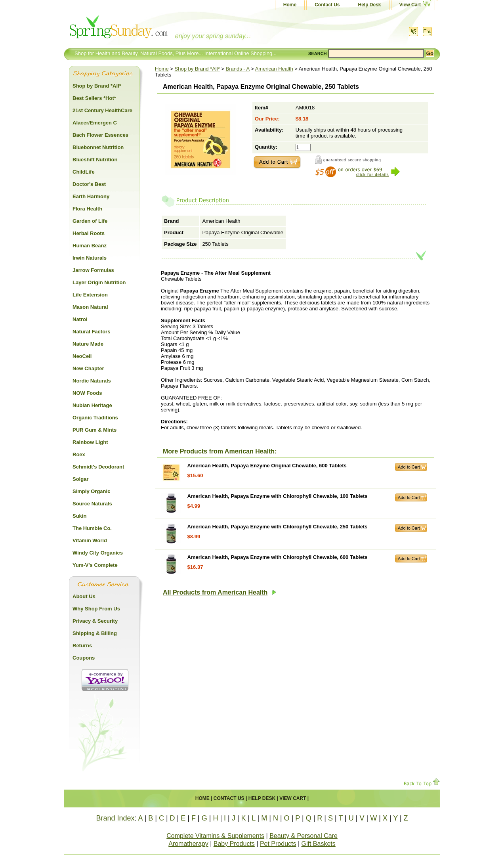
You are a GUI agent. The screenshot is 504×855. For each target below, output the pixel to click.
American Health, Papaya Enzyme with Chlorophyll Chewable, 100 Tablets (278, 496)
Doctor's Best (89, 184)
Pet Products (278, 844)
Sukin (79, 516)
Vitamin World (90, 540)
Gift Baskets (319, 844)
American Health (274, 69)
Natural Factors (91, 332)
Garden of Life (90, 221)
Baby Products (234, 844)
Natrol (80, 319)
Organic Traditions (95, 418)
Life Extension (90, 295)
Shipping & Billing (95, 633)
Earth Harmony (91, 196)
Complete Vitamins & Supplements (215, 836)
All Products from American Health (220, 592)
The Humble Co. (92, 528)
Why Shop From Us (96, 609)
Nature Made (88, 344)
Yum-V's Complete (95, 565)
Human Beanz (90, 246)
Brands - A (238, 69)
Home (290, 5)
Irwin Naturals (90, 258)
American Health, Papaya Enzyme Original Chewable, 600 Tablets (267, 466)
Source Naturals (92, 504)
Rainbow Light (90, 442)
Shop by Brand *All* (197, 69)
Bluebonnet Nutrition (98, 147)
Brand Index (115, 818)
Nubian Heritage (92, 405)
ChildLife (84, 172)
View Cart (410, 5)
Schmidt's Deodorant (98, 467)
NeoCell (82, 356)
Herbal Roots (89, 233)
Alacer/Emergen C (95, 123)
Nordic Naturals (92, 381)
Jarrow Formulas (93, 270)
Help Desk (370, 5)
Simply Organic (91, 491)
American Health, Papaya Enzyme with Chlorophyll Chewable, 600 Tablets (278, 557)
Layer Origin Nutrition (99, 282)
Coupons (84, 658)
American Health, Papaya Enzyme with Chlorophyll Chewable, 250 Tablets (278, 527)
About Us (84, 596)
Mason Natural (90, 307)
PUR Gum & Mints (94, 430)
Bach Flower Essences (100, 135)
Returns (82, 646)
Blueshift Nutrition (95, 160)
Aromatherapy (188, 844)
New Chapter (88, 368)
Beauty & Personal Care (304, 836)
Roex (79, 454)
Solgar (80, 479)
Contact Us (327, 5)
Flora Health (87, 209)
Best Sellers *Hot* (94, 98)
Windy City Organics (98, 553)
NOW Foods (87, 393)
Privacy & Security (95, 621)
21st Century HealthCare (102, 110)
